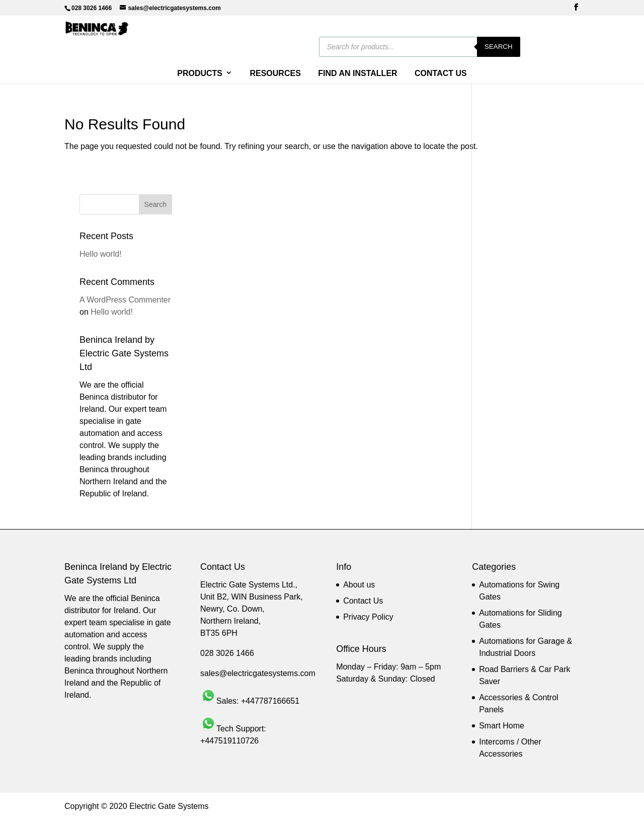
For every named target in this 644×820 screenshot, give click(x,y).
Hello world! (101, 254)
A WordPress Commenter (125, 300)
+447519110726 (229, 741)
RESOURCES (275, 73)
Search (558, 47)
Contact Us (363, 601)
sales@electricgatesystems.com (258, 673)
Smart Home (502, 726)
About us (359, 585)
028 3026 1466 (227, 653)
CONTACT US (441, 73)
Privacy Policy (368, 617)
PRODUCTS (200, 73)
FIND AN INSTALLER (357, 73)
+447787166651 (270, 701)
